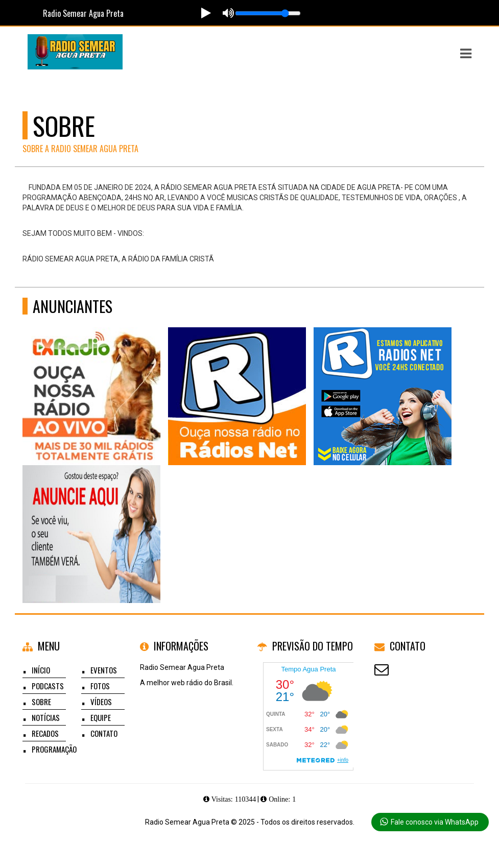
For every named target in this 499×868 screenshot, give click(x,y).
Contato (104, 733)
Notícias (46, 717)
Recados (45, 733)
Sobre (41, 702)
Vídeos (101, 702)
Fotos (100, 686)
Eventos (104, 670)
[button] (466, 54)
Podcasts (48, 686)
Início (41, 670)
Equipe (101, 717)
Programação (54, 749)
